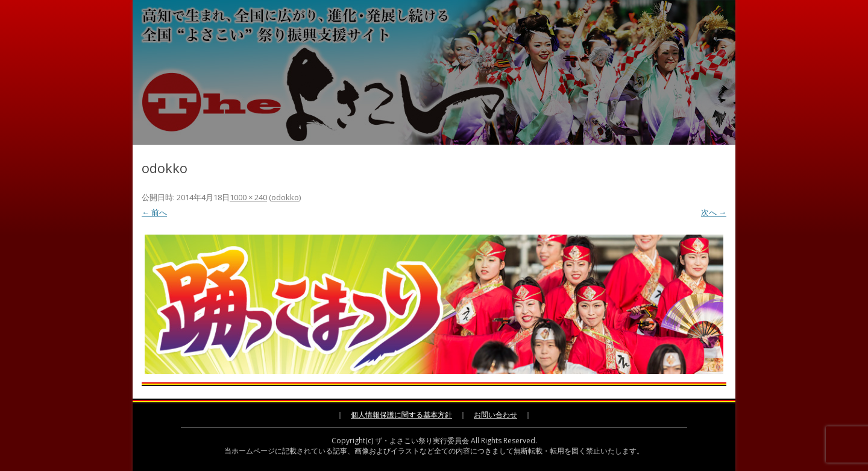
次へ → (714, 212)
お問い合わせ (495, 415)
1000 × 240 (248, 197)
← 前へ (154, 212)
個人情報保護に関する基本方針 (401, 415)
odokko (285, 197)
